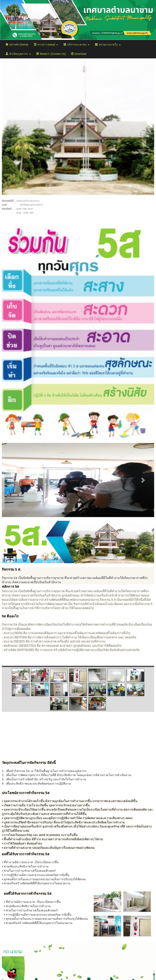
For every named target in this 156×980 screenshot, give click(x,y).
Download (79, 54)
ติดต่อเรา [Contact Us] (51, 54)
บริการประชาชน (77, 44)
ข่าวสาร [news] (46, 44)
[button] (13, 480)
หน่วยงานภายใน (108, 44)
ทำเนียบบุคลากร (18, 54)
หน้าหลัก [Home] (17, 44)
